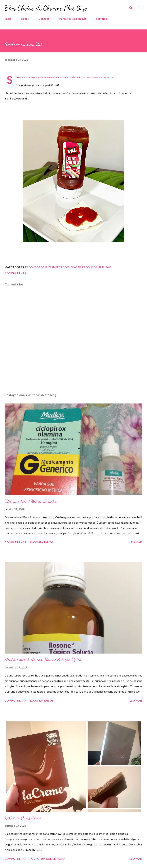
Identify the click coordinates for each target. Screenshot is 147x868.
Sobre (25, 19)
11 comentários (41, 701)
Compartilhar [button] (15, 273)
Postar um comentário (47, 859)
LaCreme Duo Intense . (24, 818)
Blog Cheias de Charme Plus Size (46, 8)
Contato (44, 19)
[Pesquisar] (131, 7)
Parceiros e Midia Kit (73, 19)
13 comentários (41, 542)
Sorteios (101, 19)
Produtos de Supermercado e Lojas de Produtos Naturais (68, 267)
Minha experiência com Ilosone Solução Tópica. (44, 660)
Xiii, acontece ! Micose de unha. (31, 501)
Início (8, 19)
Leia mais (136, 542)
